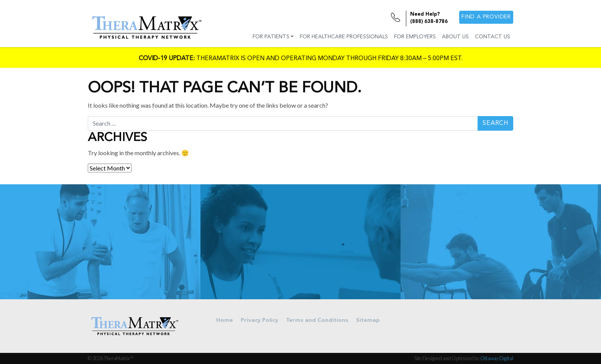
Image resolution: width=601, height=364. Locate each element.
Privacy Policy (259, 321)
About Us (455, 37)
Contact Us (493, 37)
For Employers (415, 37)
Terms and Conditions (317, 321)
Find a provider (486, 17)
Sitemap (368, 321)
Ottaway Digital (497, 358)
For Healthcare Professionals (344, 37)
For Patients (271, 37)
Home (225, 321)
